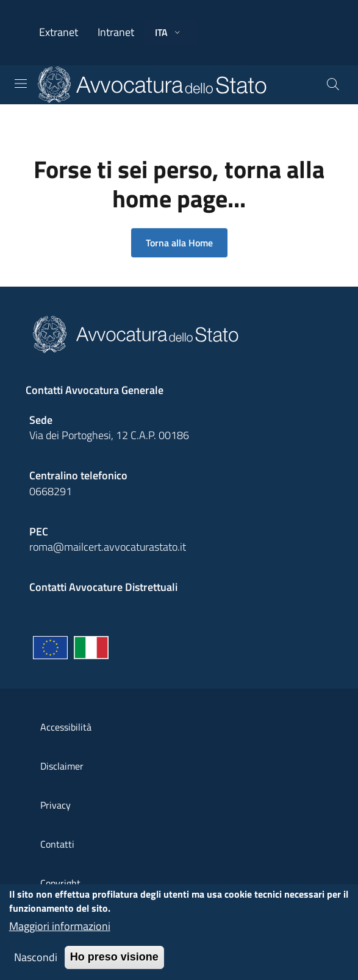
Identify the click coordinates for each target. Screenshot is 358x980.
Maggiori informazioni (60, 931)
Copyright (60, 883)
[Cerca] (333, 85)
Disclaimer (62, 766)
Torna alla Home (179, 243)
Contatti (57, 844)
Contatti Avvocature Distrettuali (103, 587)
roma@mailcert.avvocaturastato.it (108, 547)
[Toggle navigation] (21, 84)
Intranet (116, 32)
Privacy (55, 805)
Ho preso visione (114, 962)
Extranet (59, 32)
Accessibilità (66, 727)
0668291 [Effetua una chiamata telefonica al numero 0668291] (51, 491)
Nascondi (36, 962)
